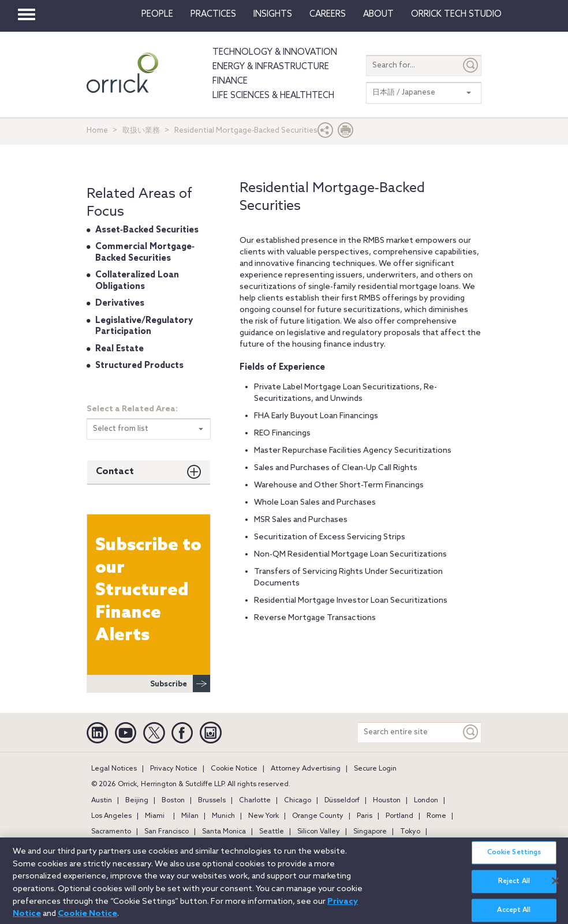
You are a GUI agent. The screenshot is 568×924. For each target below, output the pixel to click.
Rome (436, 816)
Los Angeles (111, 816)
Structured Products (139, 366)
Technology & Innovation (275, 52)
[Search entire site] (409, 732)
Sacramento (111, 832)
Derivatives (120, 303)
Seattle (272, 832)
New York (264, 816)
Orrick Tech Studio (456, 14)
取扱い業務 (141, 131)
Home (97, 131)
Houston (387, 801)
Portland (399, 816)
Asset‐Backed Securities (147, 230)
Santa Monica (224, 832)
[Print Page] (346, 133)
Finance (230, 81)
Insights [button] (273, 14)
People (157, 14)
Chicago (298, 801)
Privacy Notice (174, 769)
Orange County (318, 816)
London (426, 801)
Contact (115, 472)
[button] (326, 133)
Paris (365, 816)
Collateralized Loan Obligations (137, 281)
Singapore (370, 832)
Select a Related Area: (132, 409)
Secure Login (375, 769)
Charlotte (255, 801)
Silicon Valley (319, 832)
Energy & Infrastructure (271, 67)
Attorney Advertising (306, 769)
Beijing (137, 801)
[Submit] (471, 65)
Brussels (212, 801)
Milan (190, 816)
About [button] (378, 14)
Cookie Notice (234, 769)
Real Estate (119, 349)
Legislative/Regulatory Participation (144, 326)
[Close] (555, 887)
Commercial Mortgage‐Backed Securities (145, 253)
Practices (213, 14)
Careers (328, 14)
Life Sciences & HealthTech (273, 96)
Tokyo (410, 832)
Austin (102, 801)
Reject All (514, 888)
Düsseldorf (342, 801)
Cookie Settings (514, 859)
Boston (173, 801)
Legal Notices (114, 769)
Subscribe (180, 683)
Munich (223, 816)
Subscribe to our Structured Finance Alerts (148, 591)
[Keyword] (471, 732)
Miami (155, 816)
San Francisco (167, 832)
